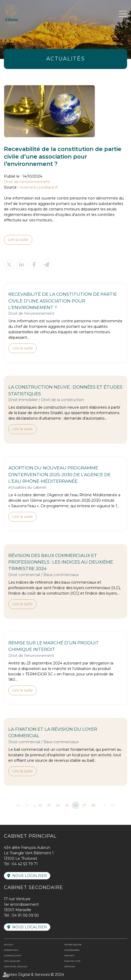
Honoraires (72, 950)
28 (93, 805)
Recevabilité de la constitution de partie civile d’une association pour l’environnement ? (63, 301)
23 (49, 805)
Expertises (11, 950)
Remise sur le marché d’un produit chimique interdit (54, 646)
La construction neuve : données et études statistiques (65, 390)
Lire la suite (18, 240)
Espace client (13, 955)
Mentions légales (16, 966)
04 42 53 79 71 (25, 864)
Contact (69, 955)
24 (58, 805)
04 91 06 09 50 (25, 915)
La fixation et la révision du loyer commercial (53, 732)
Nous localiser (30, 876)
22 (40, 805)
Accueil (9, 945)
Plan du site (72, 961)
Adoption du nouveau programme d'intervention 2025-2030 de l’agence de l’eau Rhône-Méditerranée (60, 474)
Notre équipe (73, 945)
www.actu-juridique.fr (39, 187)
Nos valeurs (12, 961)
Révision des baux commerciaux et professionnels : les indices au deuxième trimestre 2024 (61, 562)
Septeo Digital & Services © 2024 (34, 975)
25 (67, 805)
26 (76, 805)
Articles (70, 966)
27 (84, 805)
